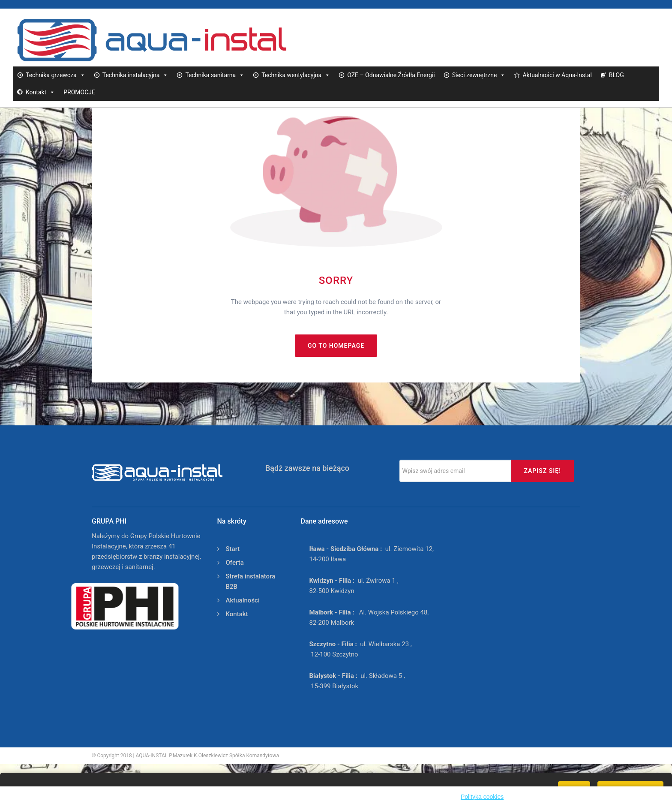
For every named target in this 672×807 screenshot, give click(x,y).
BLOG (616, 75)
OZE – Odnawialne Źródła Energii (391, 75)
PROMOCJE (79, 92)
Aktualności (243, 600)
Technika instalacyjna (135, 75)
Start (233, 549)
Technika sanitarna (215, 75)
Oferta (235, 563)
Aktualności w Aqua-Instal (557, 75)
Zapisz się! (542, 471)
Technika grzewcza (55, 75)
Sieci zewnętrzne (479, 75)
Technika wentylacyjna (296, 75)
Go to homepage (336, 346)
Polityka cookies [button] (482, 797)
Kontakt (40, 92)
